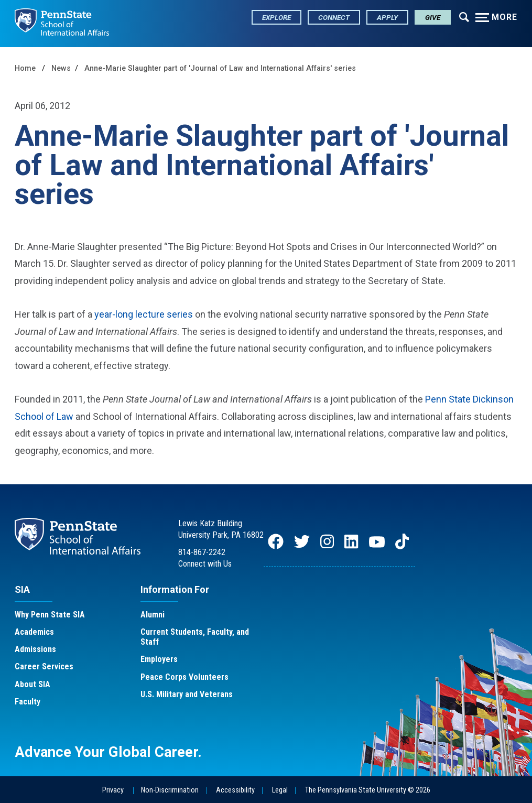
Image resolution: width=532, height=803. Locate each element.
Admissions (35, 649)
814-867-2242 (202, 552)
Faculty (28, 702)
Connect (334, 17)
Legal (280, 790)
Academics (34, 632)
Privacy (113, 790)
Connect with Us (205, 564)
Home (25, 68)
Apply (387, 17)
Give (433, 17)
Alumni (153, 615)
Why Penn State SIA (50, 615)
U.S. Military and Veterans (187, 694)
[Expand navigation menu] (464, 16)
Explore (276, 17)
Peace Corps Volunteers (184, 677)
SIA (22, 589)
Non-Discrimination (170, 790)
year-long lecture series (144, 314)
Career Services (44, 666)
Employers (159, 659)
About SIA (32, 684)
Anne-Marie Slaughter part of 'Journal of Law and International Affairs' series (220, 68)
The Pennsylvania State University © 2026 (368, 790)
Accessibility (235, 790)
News (61, 68)
